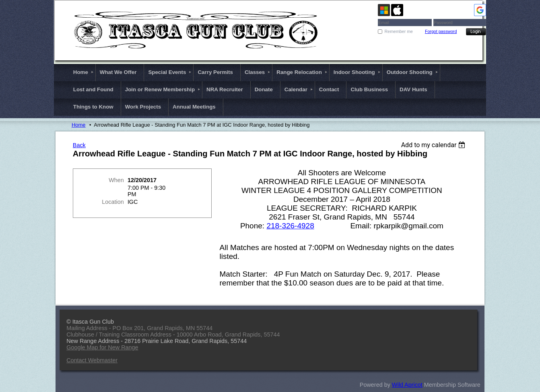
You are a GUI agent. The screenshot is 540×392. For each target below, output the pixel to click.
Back (79, 145)
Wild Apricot (407, 385)
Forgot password (441, 31)
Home (79, 125)
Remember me (399, 31)
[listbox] (434, 145)
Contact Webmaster (92, 360)
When (116, 180)
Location (113, 202)
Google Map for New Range (102, 347)
